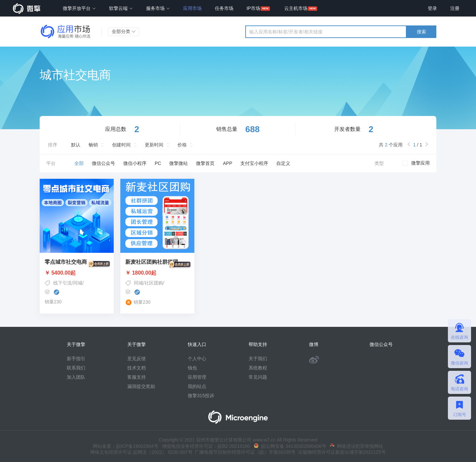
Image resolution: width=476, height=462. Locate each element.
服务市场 (158, 8)
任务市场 (224, 8)
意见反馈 (137, 359)
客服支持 (137, 377)
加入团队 (76, 377)
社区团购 (154, 283)
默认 (76, 145)
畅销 (93, 145)
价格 (182, 145)
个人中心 (197, 359)
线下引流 (62, 283)
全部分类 (124, 31)
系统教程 (258, 368)
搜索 (421, 32)
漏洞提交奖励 (141, 386)
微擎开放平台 (79, 8)
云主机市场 (296, 8)
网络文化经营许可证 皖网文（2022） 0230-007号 (141, 452)
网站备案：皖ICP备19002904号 (126, 446)
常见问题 (258, 377)
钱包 (192, 368)
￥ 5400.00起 (77, 273)
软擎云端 (121, 8)
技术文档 (137, 368)
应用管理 (197, 377)
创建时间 (121, 145)
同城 (78, 283)
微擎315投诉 (201, 396)
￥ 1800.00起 (157, 273)
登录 (432, 8)
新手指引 (76, 359)
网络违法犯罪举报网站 (357, 446)
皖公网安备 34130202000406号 (290, 446)
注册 (455, 8)
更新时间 (154, 145)
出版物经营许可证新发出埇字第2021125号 (340, 452)
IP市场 (253, 8)
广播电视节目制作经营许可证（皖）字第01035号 (244, 452)
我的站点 (197, 386)
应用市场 (192, 8)
